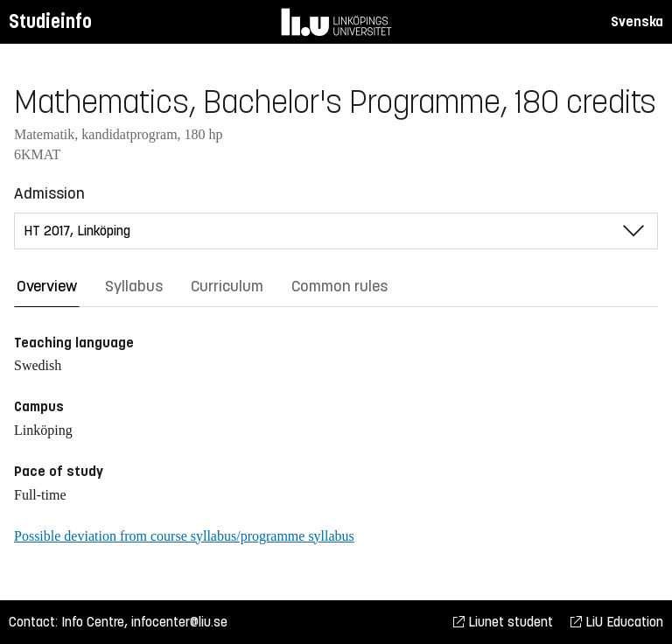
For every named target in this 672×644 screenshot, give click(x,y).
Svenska (637, 21)
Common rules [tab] (339, 286)
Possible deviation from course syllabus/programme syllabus (184, 536)
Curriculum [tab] (227, 286)
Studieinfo (50, 21)
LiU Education (617, 622)
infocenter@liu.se (179, 622)
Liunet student (503, 622)
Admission (49, 193)
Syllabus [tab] (134, 286)
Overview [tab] (47, 286)
